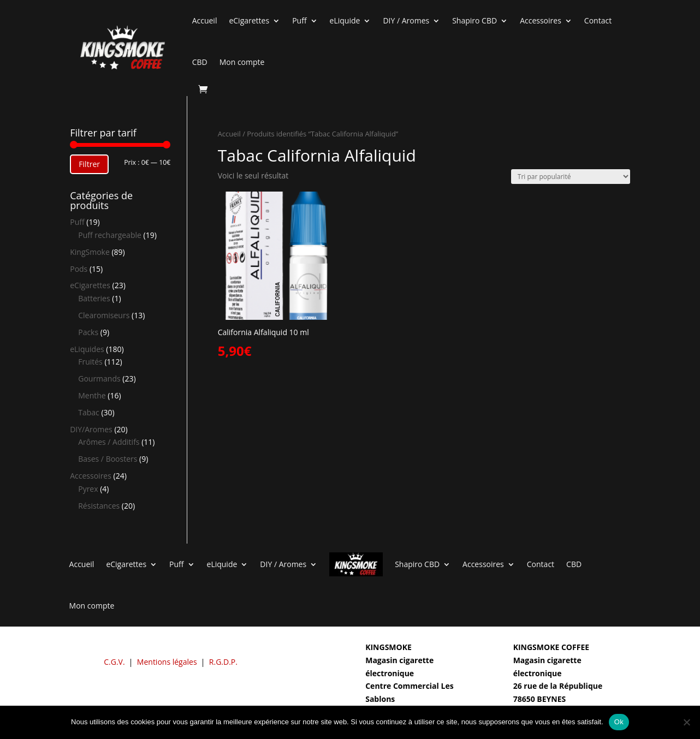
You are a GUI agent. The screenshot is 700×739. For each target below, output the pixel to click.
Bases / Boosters (108, 459)
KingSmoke (90, 252)
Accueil (205, 20)
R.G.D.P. (223, 662)
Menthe (92, 395)
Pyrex (88, 489)
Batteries (94, 298)
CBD (200, 62)
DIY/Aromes (91, 429)
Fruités (90, 362)
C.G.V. (114, 662)
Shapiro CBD (474, 20)
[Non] (686, 722)
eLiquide (345, 20)
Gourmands (99, 379)
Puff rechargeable (110, 235)
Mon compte (242, 62)
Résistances (99, 506)
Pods (79, 269)
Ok (619, 722)
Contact (598, 20)
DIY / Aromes (406, 20)
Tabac (89, 412)
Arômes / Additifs (109, 442)
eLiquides (87, 349)
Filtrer (89, 164)
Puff (299, 20)
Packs (88, 332)
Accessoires (541, 20)
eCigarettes (249, 20)
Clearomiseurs (104, 315)
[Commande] (571, 177)
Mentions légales (167, 662)
